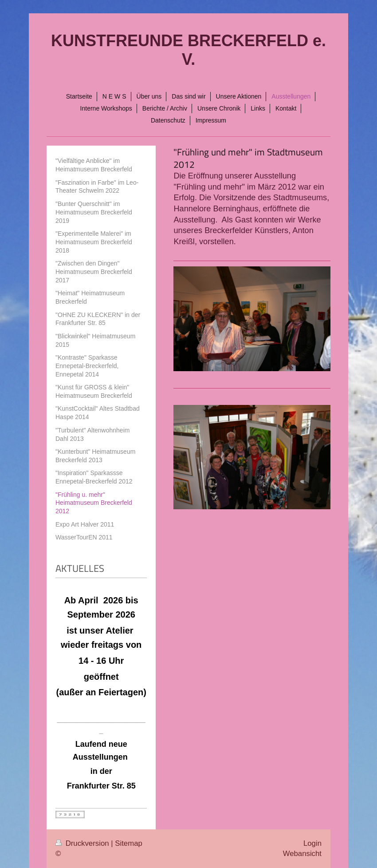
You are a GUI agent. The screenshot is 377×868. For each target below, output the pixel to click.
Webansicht (302, 854)
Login (312, 843)
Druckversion (83, 843)
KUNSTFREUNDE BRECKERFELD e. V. (188, 50)
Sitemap (129, 843)
